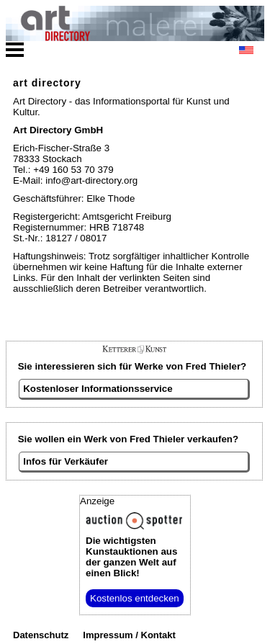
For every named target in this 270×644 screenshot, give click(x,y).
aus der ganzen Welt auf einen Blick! (131, 557)
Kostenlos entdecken (135, 598)
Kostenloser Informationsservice (98, 389)
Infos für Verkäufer (66, 461)
